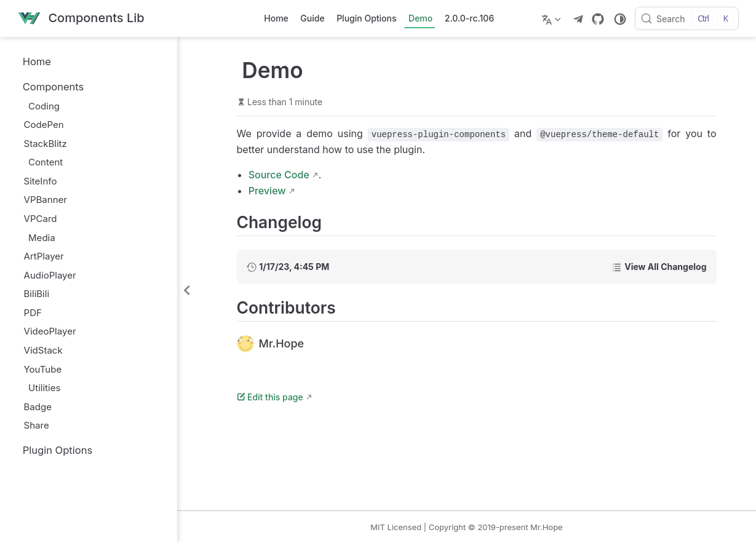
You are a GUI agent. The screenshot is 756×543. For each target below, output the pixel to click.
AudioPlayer (50, 275)
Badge (38, 407)
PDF (33, 313)
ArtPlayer (44, 256)
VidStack (43, 350)
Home (276, 18)
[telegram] (578, 19)
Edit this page (270, 397)
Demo (420, 18)
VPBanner (46, 200)
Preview (267, 191)
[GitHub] (598, 19)
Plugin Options (366, 18)
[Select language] (553, 18)
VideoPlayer (50, 331)
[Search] (687, 18)
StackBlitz (46, 144)
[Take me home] (81, 19)
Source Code (279, 175)
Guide (312, 18)
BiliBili (37, 294)
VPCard (41, 219)
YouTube (43, 369)
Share (37, 425)
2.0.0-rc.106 (469, 18)
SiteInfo (41, 181)
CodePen (44, 125)
